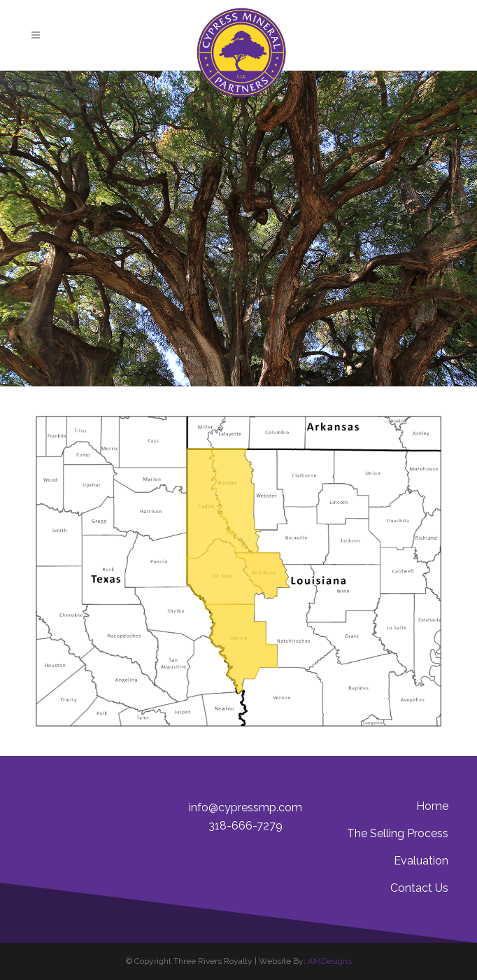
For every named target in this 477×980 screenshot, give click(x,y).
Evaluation (421, 861)
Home (432, 806)
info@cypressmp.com (245, 807)
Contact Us (419, 888)
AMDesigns (330, 961)
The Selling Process (398, 833)
